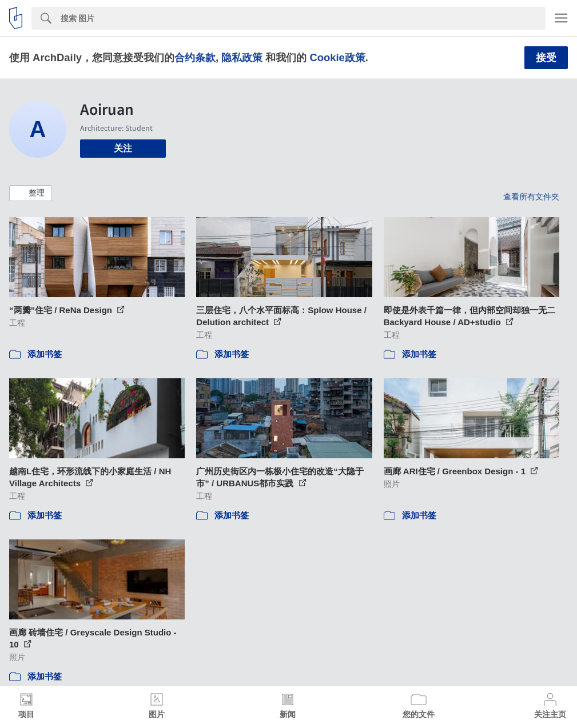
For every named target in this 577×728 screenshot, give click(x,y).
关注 (123, 148)
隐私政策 (242, 57)
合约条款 (195, 57)
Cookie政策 (337, 57)
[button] (31, 193)
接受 (546, 58)
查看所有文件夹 (531, 197)
